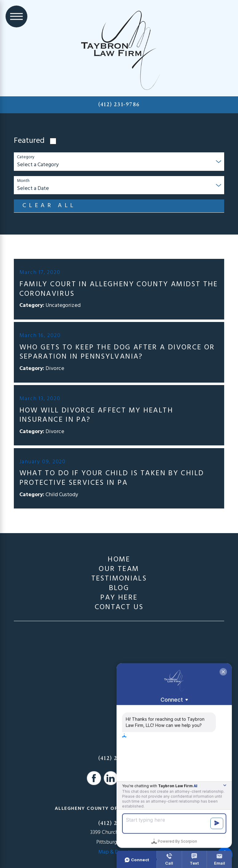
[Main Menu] (16, 16)
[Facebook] (94, 778)
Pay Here (119, 598)
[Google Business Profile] (144, 778)
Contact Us (119, 607)
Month (23, 181)
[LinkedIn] (111, 778)
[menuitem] (119, 560)
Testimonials (119, 579)
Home (119, 560)
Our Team (119, 569)
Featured (29, 141)
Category (26, 157)
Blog (119, 588)
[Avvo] (127, 778)
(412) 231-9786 (119, 104)
